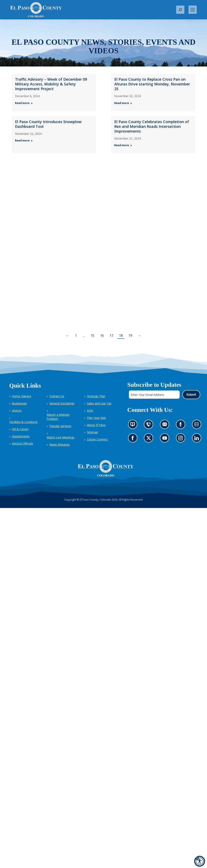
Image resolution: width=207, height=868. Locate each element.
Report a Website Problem (58, 417)
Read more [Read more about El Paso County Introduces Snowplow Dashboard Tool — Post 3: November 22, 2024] (24, 140)
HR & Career (20, 429)
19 (130, 336)
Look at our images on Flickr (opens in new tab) (198, 426)
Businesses (19, 403)
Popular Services (60, 426)
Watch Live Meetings (61, 437)
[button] (180, 10)
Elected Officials (23, 443)
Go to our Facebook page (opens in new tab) (134, 439)
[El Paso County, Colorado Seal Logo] (106, 468)
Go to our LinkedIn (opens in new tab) (197, 439)
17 (111, 336)
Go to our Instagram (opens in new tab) (182, 439)
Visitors (17, 411)
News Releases (60, 444)
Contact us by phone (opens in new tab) (150, 426)
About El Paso (96, 425)
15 (93, 336)
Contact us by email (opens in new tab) (166, 426)
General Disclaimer (62, 403)
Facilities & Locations (23, 422)
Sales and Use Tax (99, 403)
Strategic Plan (96, 396)
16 (102, 336)
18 (121, 336)
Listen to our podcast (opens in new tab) (181, 426)
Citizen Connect (97, 439)
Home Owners (22, 396)
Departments (21, 436)
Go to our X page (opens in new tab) (150, 439)
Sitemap (92, 432)
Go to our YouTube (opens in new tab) (166, 439)
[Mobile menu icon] (193, 10)
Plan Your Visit (96, 418)
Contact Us (57, 396)
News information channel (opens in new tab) (134, 426)
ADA (90, 411)
